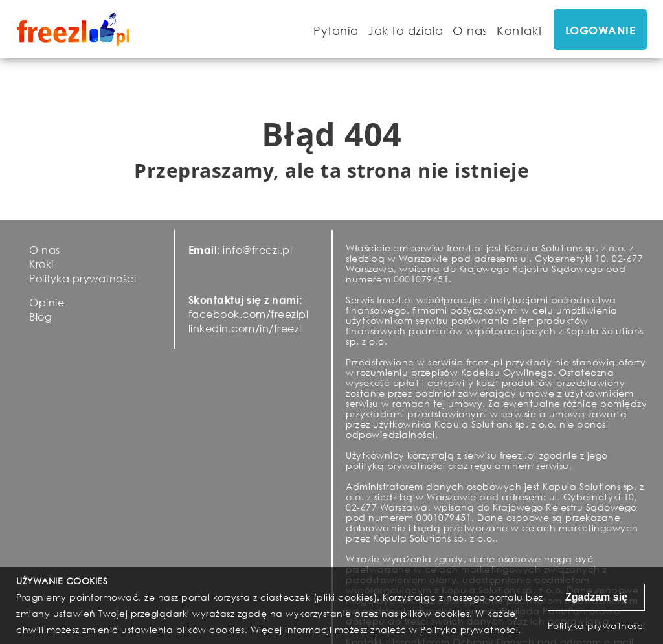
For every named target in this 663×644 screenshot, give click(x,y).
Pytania (336, 30)
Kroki (41, 264)
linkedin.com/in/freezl (245, 328)
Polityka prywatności (83, 278)
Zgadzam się (596, 597)
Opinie (47, 302)
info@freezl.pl (257, 250)
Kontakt (520, 30)
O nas (470, 30)
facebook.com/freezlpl (249, 314)
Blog (40, 316)
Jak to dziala (406, 30)
